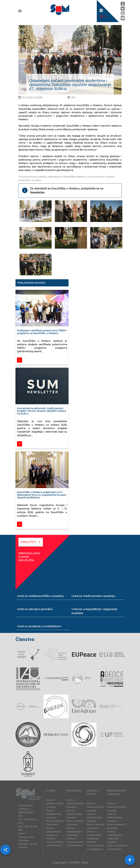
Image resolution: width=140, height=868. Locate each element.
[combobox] (31, 545)
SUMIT (75, 863)
